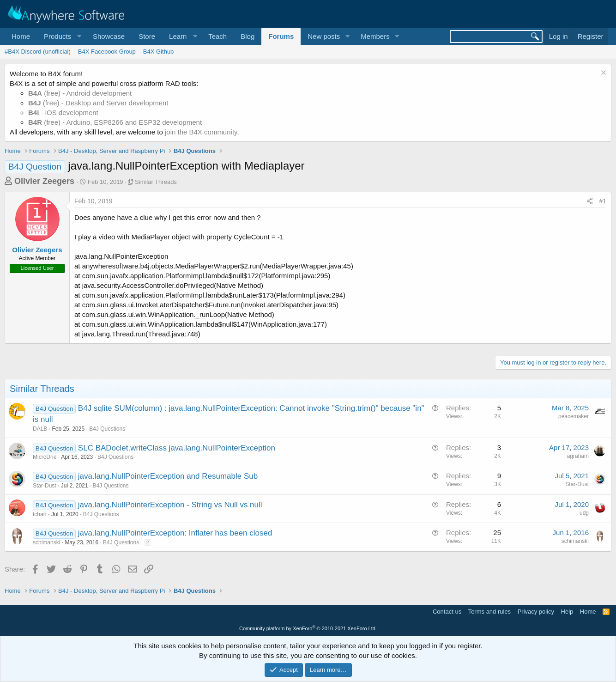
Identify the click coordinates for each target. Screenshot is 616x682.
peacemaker (574, 416)
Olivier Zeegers (44, 181)
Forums (281, 36)
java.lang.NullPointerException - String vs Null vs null (170, 505)
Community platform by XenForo (308, 628)
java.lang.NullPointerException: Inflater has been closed (175, 533)
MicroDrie (45, 457)
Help (567, 612)
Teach (217, 36)
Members (375, 36)
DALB (40, 429)
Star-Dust (45, 486)
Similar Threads (156, 182)
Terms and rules (489, 612)
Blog (248, 36)
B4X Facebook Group (107, 52)
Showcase (109, 36)
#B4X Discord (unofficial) (38, 52)
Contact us (447, 612)
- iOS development (63, 113)
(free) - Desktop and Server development (98, 103)
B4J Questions (107, 429)
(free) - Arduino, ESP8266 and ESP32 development (115, 122)
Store (147, 36)
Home (21, 36)
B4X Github (159, 52)
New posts (324, 36)
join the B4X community (201, 132)
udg (584, 513)
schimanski (46, 542)
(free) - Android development (80, 93)
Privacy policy (536, 612)
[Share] (590, 201)
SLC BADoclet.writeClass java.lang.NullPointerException (177, 448)
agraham (578, 456)
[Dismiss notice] (602, 74)
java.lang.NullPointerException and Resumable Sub (168, 476)
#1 (603, 201)
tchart (40, 514)
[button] (61, 36)
